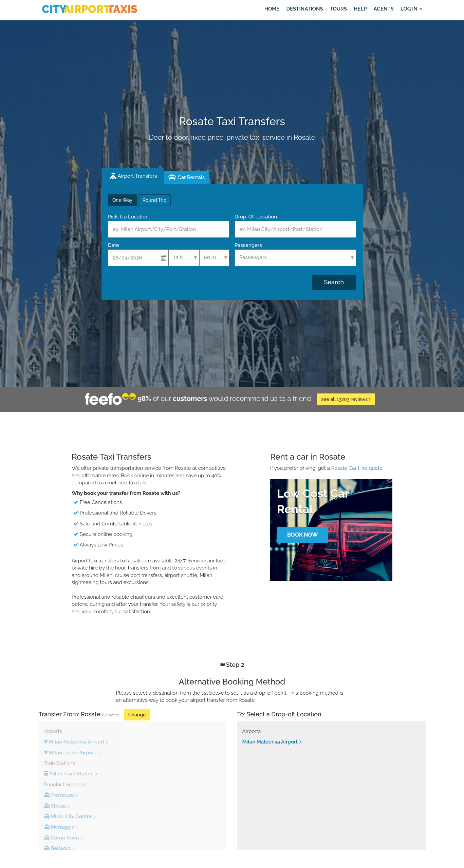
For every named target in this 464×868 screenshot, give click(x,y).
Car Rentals (191, 177)
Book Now (302, 535)
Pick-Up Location (128, 217)
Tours (339, 9)
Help (360, 9)
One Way (122, 200)
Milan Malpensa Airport (270, 742)
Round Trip (154, 200)
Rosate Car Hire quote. (357, 468)
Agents (383, 9)
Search (334, 282)
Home (272, 9)
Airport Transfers (137, 176)
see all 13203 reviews (346, 399)
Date (114, 245)
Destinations (304, 9)
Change (137, 715)
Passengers (248, 245)
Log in (411, 9)
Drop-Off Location (256, 217)
